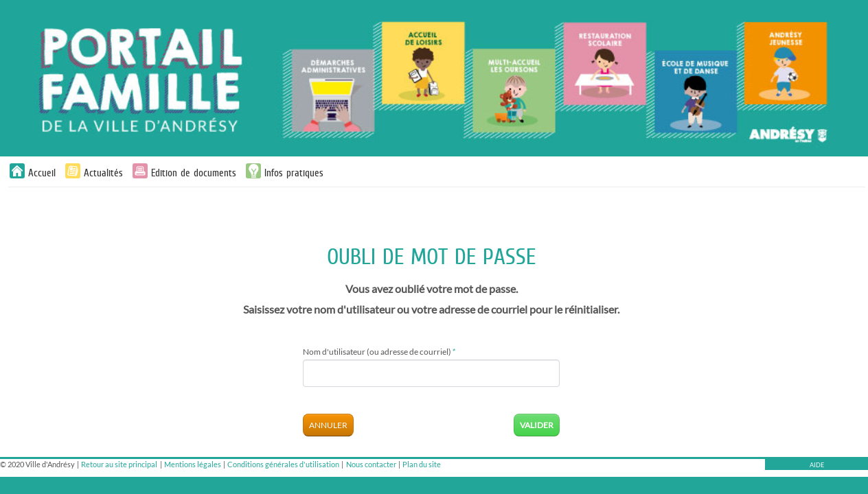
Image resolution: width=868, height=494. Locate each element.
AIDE (817, 465)
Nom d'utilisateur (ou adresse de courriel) (379, 352)
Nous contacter (371, 464)
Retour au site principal (119, 464)
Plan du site (422, 464)
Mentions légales (193, 464)
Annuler (328, 425)
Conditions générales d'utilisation (283, 464)
